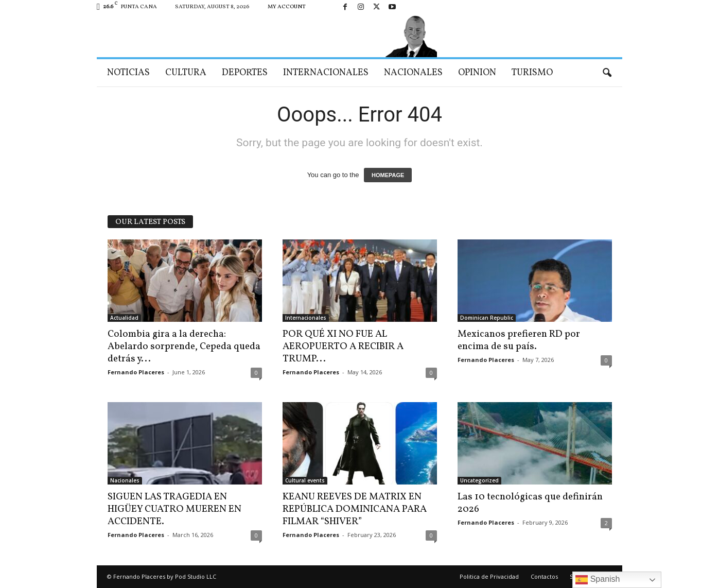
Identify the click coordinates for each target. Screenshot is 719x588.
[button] (607, 73)
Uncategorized (479, 480)
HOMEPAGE (388, 175)
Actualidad (124, 318)
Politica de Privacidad (489, 576)
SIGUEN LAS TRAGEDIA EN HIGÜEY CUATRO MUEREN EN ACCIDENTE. (174, 509)
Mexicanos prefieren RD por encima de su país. (519, 340)
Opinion (477, 73)
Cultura (186, 73)
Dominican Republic (487, 318)
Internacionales (326, 73)
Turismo (532, 73)
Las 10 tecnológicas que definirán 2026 (530, 503)
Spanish (598, 580)
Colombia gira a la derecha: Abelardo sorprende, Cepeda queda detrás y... (184, 347)
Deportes (245, 73)
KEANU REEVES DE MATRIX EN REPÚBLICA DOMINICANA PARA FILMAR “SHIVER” (355, 509)
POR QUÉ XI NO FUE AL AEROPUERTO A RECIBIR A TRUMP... (343, 347)
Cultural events (305, 480)
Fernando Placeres (136, 372)
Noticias (128, 73)
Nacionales (413, 73)
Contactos (544, 576)
